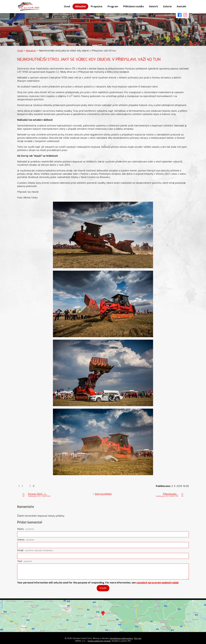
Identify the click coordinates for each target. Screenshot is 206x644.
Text (24, 561)
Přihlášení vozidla (133, 6)
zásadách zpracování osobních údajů (157, 583)
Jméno (26, 540)
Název (25, 529)
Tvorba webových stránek (99, 641)
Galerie (167, 6)
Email (35, 550)
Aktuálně (80, 6)
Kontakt (182, 6)
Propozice (97, 6)
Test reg (138, 638)
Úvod (67, 6)
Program (113, 6)
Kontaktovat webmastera (121, 638)
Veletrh (153, 6)
